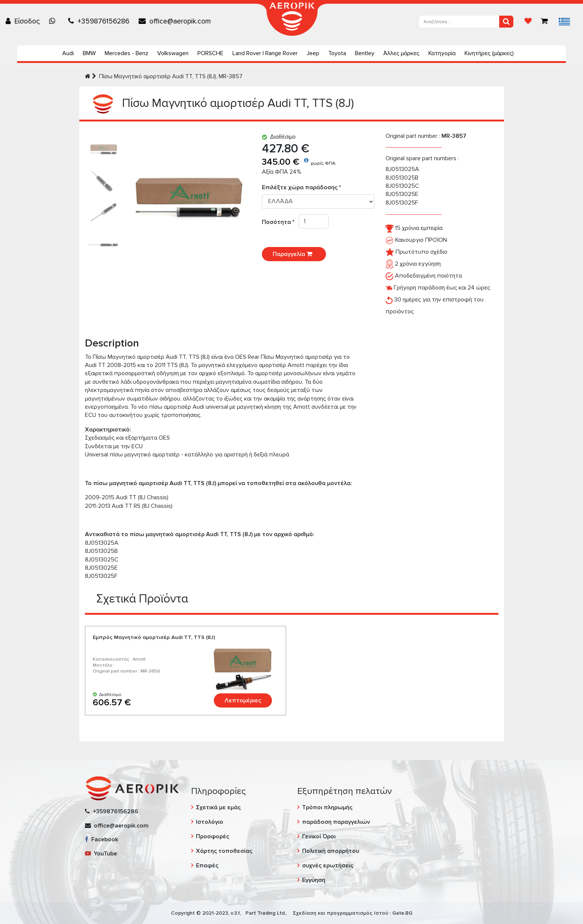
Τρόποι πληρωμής (327, 807)
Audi (68, 53)
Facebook (102, 839)
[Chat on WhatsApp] (54, 21)
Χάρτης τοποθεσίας (224, 851)
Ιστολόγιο (210, 822)
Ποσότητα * (280, 222)
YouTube (101, 854)
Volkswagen (173, 53)
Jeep (313, 53)
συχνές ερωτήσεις (328, 866)
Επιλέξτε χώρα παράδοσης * (301, 187)
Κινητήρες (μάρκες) (489, 53)
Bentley (365, 53)
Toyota (337, 53)
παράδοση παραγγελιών (336, 822)
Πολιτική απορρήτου (331, 851)
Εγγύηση (314, 880)
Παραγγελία (294, 254)
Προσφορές (213, 836)
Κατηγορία (442, 53)
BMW (89, 53)
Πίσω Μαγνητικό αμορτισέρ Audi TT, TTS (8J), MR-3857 (171, 76)
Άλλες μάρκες (401, 53)
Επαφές (207, 866)
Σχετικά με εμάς (218, 807)
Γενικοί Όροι (319, 836)
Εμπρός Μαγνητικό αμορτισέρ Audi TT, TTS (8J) (154, 637)
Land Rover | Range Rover (265, 53)
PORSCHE (210, 53)
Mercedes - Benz (126, 53)
